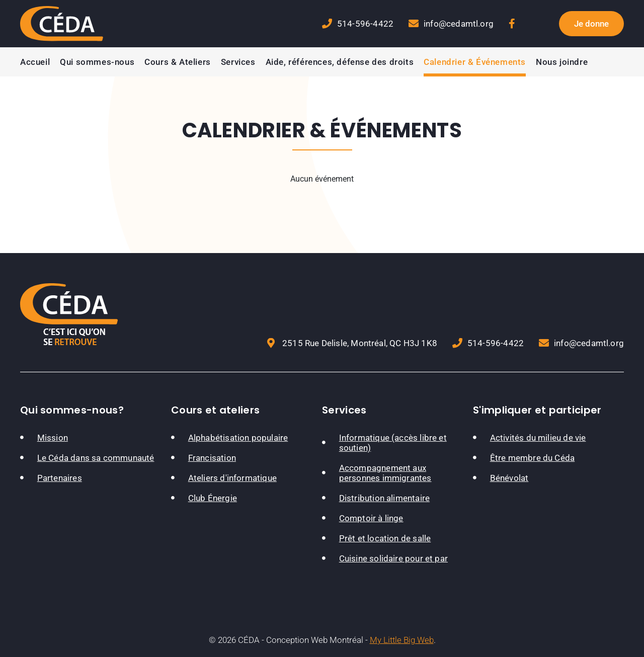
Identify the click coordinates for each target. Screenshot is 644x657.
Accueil (35, 62)
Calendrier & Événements (475, 62)
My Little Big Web (402, 640)
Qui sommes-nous (97, 62)
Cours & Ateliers (178, 62)
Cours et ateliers (215, 410)
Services (238, 62)
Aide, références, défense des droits (340, 62)
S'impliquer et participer (537, 410)
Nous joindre (562, 62)
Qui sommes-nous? (72, 410)
